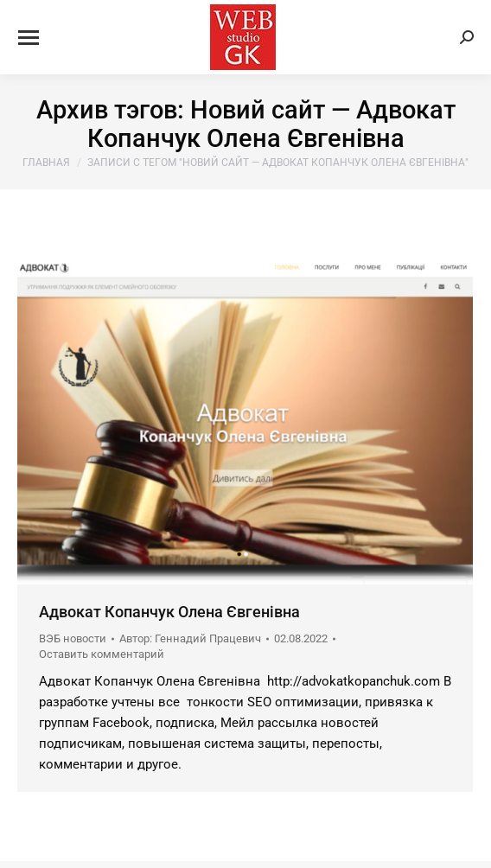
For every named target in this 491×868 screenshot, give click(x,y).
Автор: (190, 638)
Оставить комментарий (102, 654)
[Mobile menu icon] (29, 38)
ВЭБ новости (73, 638)
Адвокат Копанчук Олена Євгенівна (169, 612)
